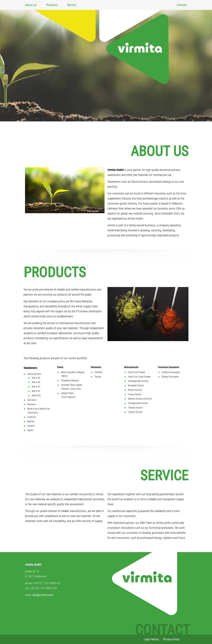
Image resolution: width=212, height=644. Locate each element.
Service (72, 5)
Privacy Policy (171, 639)
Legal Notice (151, 639)
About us (31, 5)
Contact (182, 5)
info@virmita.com (43, 595)
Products (52, 5)
